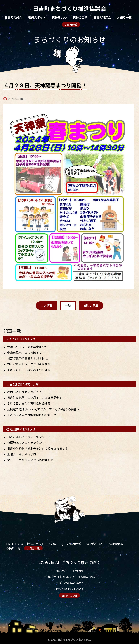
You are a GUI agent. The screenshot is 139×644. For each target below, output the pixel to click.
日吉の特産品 (102, 17)
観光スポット (37, 17)
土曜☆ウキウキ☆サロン (23, 454)
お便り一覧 (124, 17)
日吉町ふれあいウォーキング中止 (29, 437)
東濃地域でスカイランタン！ (26, 443)
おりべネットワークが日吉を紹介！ (30, 364)
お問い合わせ (69, 596)
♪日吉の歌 (71, 25)
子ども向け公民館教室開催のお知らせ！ (33, 415)
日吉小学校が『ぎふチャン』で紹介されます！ (37, 448)
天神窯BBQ (59, 17)
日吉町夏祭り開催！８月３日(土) (28, 358)
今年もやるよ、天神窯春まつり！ (29, 347)
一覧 (68, 306)
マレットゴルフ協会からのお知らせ (30, 460)
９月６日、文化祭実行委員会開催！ (30, 403)
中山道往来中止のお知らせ (24, 352)
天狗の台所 (80, 17)
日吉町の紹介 (13, 17)
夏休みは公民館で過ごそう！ (26, 392)
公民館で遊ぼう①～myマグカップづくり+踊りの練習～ (43, 409)
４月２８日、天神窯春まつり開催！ (30, 370)
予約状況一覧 (93, 544)
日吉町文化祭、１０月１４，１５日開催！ (35, 398)
